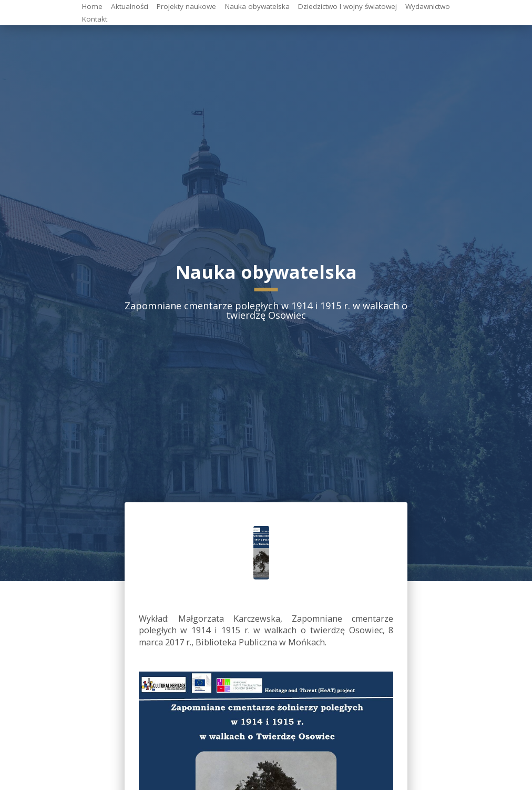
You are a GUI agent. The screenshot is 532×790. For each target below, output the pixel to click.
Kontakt (95, 18)
